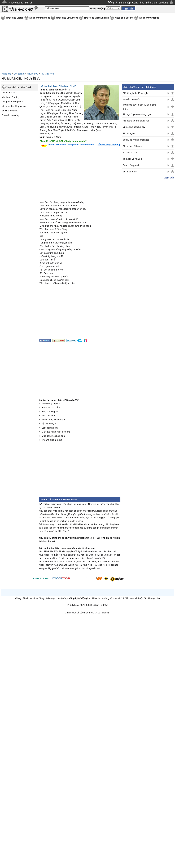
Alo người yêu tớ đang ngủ (136, 121)
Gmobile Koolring (10, 115)
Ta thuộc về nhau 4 (132, 159)
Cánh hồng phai (131, 165)
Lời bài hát (19, 74)
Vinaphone (73, 145)
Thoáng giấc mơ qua (52, 440)
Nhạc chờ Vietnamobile (97, 18)
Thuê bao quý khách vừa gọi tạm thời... (139, 107)
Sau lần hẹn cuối (131, 99)
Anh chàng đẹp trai (51, 404)
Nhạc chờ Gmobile (149, 18)
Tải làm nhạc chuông (109, 145)
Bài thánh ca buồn (51, 407)
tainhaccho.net (47, 541)
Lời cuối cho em (50, 428)
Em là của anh (130, 172)
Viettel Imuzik (8, 93)
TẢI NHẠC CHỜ (21, 10)
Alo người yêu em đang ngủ (137, 114)
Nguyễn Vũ (33, 74)
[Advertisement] (148, 234)
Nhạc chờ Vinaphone (67, 18)
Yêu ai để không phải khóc (136, 140)
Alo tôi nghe (129, 133)
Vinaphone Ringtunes (12, 102)
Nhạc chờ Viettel (15, 18)
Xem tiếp (169, 178)
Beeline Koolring (10, 111)
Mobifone (61, 145)
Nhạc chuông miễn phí (21, 3)
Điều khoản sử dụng (157, 3)
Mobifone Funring (10, 97)
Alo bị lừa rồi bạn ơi (133, 146)
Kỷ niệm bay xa (49, 424)
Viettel (52, 145)
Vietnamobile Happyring (14, 106)
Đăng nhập (125, 3)
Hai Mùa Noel (48, 74)
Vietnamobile (87, 145)
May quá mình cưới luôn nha (56, 432)
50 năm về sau (130, 153)
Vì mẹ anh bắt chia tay (134, 127)
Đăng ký (113, 2)
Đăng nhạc (138, 3)
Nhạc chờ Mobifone (40, 18)
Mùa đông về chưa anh (53, 436)
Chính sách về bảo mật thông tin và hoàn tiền (88, 613)
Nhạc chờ (6, 74)
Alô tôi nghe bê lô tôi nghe (136, 93)
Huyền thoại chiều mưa (53, 420)
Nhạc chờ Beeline (124, 18)
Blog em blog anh (50, 411)
